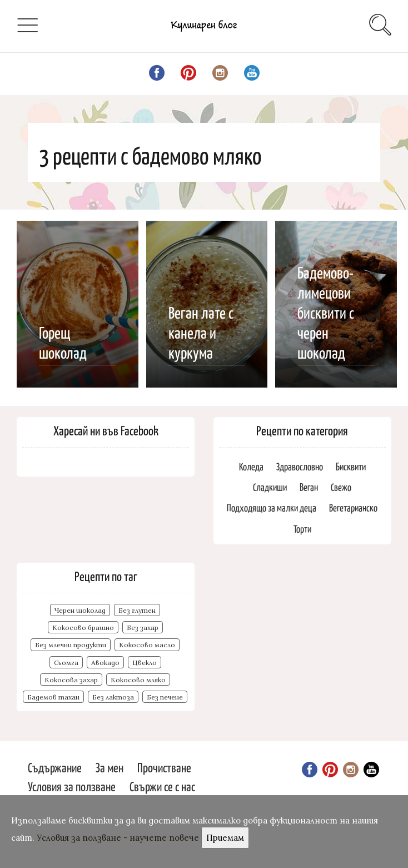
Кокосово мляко (138, 680)
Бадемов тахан (53, 697)
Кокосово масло (147, 645)
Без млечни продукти (71, 645)
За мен (110, 767)
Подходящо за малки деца (272, 507)
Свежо (341, 487)
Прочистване (164, 767)
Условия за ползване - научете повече (118, 838)
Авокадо (105, 663)
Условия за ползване (72, 786)
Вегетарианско (353, 507)
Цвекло (145, 663)
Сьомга (66, 663)
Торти (302, 529)
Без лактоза (113, 697)
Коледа (251, 466)
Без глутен (137, 610)
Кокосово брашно (83, 628)
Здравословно (300, 466)
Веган (309, 487)
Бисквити (351, 466)
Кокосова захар (71, 680)
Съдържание (55, 767)
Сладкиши (270, 487)
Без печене (165, 697)
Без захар (143, 628)
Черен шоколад (80, 610)
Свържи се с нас (162, 786)
